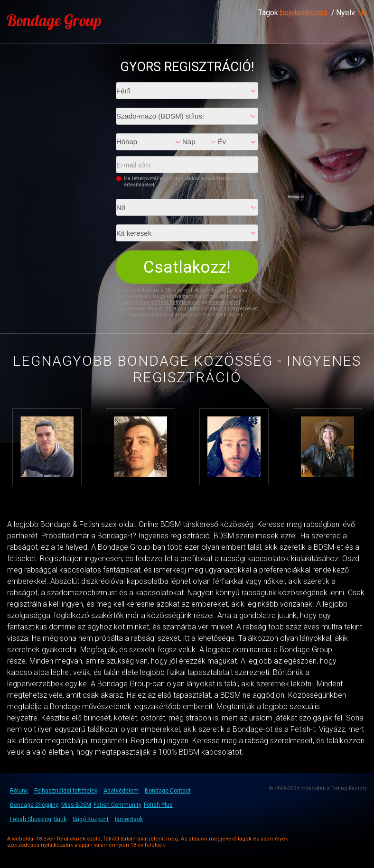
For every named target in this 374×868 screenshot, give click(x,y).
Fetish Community (117, 805)
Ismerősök (129, 819)
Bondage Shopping (34, 805)
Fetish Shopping (31, 819)
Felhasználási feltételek (66, 791)
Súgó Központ (91, 819)
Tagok (293, 13)
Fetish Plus (158, 805)
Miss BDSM (76, 805)
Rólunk (19, 791)
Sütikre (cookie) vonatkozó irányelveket (208, 309)
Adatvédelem (121, 791)
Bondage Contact (168, 791)
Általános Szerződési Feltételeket (157, 302)
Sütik (60, 819)
